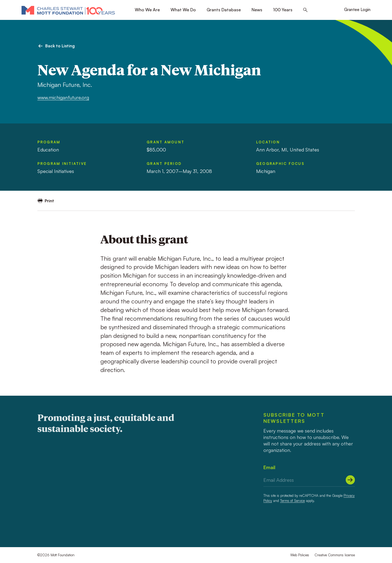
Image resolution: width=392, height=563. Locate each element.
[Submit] (350, 480)
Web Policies (300, 555)
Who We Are (147, 10)
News (257, 10)
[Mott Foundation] (68, 10)
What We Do (183, 10)
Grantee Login (357, 10)
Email (269, 467)
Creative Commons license (335, 555)
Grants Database (224, 10)
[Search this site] (305, 10)
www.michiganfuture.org (63, 97)
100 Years (283, 10)
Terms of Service (292, 501)
